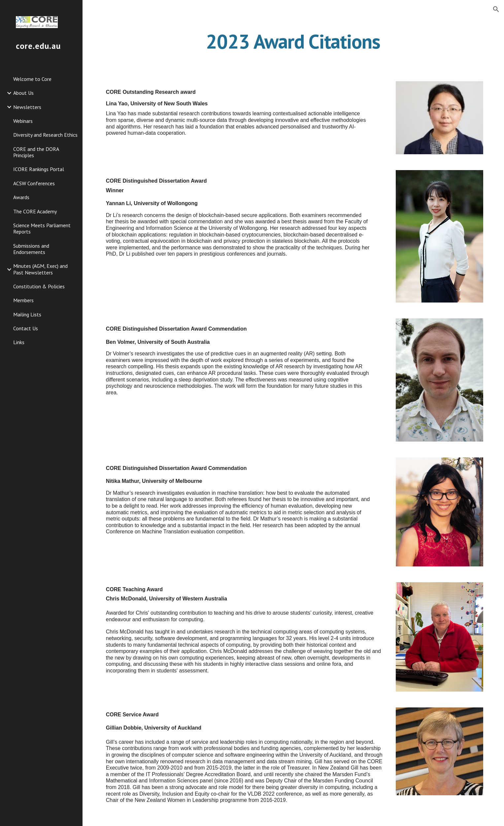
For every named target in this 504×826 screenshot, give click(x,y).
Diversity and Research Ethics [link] (45, 135)
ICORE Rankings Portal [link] (39, 169)
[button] (496, 9)
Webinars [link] (23, 121)
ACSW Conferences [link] (34, 183)
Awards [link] (21, 197)
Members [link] (23, 300)
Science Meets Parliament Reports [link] (42, 228)
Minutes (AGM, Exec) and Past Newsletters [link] (40, 269)
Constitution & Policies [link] (39, 286)
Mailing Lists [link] (27, 314)
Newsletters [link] (27, 107)
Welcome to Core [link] (32, 79)
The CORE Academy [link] (35, 211)
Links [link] (19, 342)
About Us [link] (23, 93)
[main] (293, 41)
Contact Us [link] (26, 328)
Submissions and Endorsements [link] (31, 249)
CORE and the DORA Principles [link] (36, 152)
